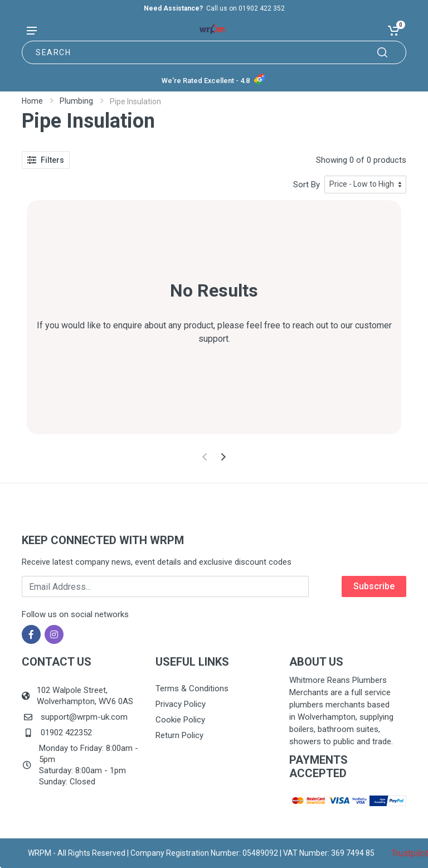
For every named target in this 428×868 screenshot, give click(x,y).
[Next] (223, 457)
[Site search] (214, 52)
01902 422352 (66, 733)
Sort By (307, 185)
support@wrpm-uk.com (84, 717)
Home (32, 101)
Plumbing (76, 101)
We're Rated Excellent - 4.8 (206, 81)
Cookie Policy (180, 720)
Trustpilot (410, 853)
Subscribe (374, 586)
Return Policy (179, 735)
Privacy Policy (181, 704)
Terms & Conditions (192, 688)
